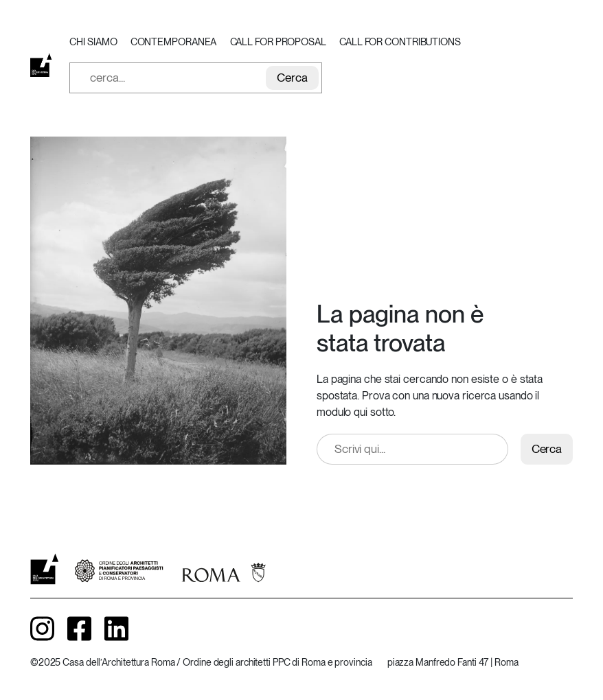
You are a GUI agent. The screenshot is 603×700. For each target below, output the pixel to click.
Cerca (292, 78)
